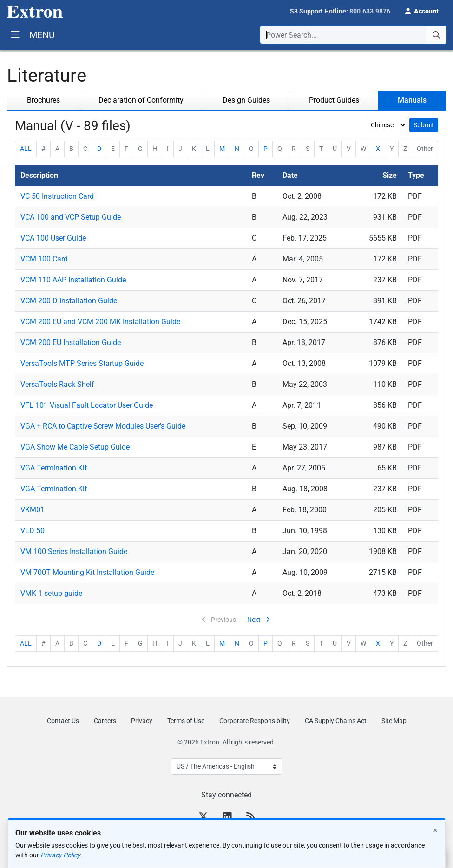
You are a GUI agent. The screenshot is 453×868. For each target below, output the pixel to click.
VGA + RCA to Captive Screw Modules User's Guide (103, 426)
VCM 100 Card (44, 259)
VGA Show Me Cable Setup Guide (75, 447)
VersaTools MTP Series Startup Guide (82, 363)
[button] (422, 10)
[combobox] (353, 35)
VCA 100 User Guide (53, 238)
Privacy (142, 721)
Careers (105, 721)
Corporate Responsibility (255, 721)
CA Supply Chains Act (336, 721)
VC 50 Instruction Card (57, 196)
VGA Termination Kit (54, 468)
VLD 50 (33, 531)
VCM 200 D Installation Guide (69, 301)
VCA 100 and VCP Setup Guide (71, 217)
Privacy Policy (60, 855)
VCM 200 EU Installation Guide (71, 343)
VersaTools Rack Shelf (57, 384)
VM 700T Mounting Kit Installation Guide (87, 572)
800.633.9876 (370, 11)
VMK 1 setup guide (51, 593)
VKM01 (33, 510)
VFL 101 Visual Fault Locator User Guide (87, 405)
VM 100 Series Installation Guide (74, 551)
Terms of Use (186, 721)
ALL (26, 149)
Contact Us (63, 721)
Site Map (394, 721)
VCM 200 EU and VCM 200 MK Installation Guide (100, 322)
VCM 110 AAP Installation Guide (73, 280)
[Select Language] (226, 767)
